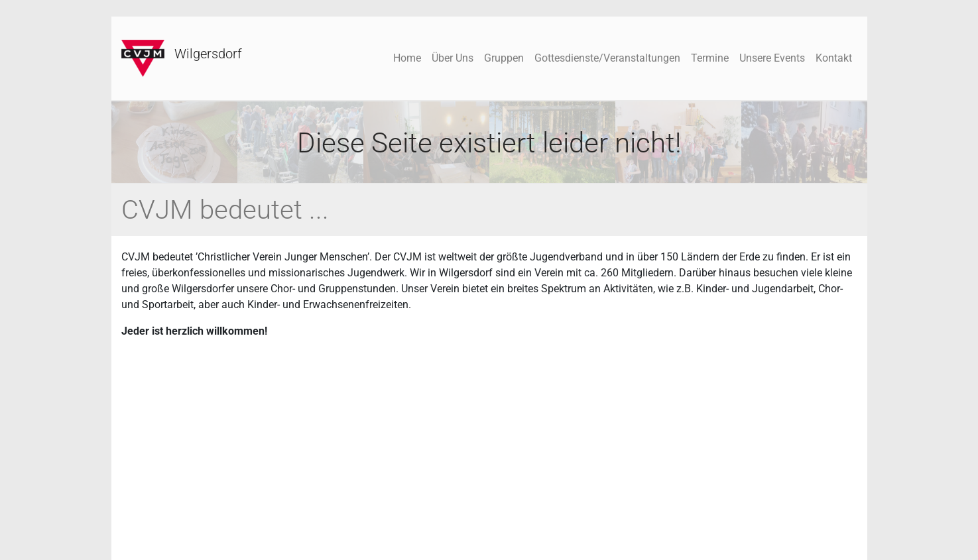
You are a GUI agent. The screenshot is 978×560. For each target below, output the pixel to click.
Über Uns (453, 58)
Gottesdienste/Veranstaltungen (607, 58)
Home (407, 58)
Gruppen (504, 58)
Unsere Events (772, 58)
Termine (710, 58)
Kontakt (834, 58)
